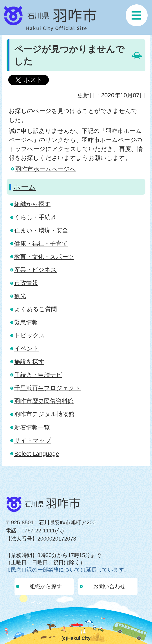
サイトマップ (33, 440)
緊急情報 (26, 322)
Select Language (37, 454)
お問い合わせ (109, 586)
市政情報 (26, 283)
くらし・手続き (35, 217)
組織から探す (32, 204)
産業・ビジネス (35, 270)
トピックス (30, 335)
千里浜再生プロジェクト (48, 388)
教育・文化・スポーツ (44, 257)
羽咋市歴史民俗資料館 (44, 401)
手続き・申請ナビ (38, 375)
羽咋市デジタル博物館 (44, 414)
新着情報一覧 (32, 427)
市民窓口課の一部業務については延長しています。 (68, 570)
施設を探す (29, 362)
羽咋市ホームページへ (46, 169)
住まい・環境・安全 (41, 230)
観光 (20, 296)
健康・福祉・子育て (41, 243)
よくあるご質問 (36, 309)
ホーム (25, 187)
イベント (27, 348)
